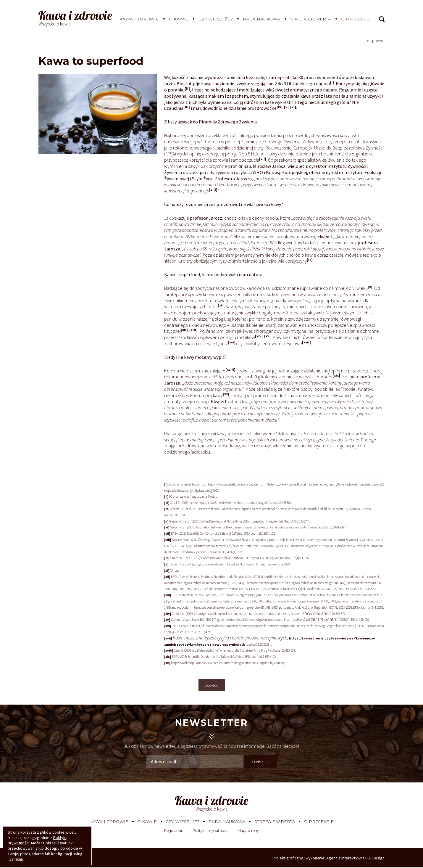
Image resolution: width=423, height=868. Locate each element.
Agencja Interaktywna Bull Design (355, 859)
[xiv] (259, 336)
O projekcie (356, 19)
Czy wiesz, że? (216, 19)
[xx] (226, 394)
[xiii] (193, 330)
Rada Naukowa (261, 19)
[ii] (187, 88)
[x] (370, 287)
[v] (286, 107)
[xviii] (230, 369)
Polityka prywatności (210, 831)
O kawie (179, 19)
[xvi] (232, 342)
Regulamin (174, 831)
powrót (378, 41)
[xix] (336, 375)
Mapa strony (248, 831)
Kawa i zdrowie (139, 19)
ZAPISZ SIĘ (260, 762)
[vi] (293, 107)
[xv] (267, 336)
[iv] (280, 107)
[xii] (184, 330)
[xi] (221, 305)
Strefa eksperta (311, 19)
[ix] (310, 259)
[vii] (263, 159)
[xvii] (306, 342)
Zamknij (16, 859)
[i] (332, 82)
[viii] (213, 189)
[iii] (187, 107)
